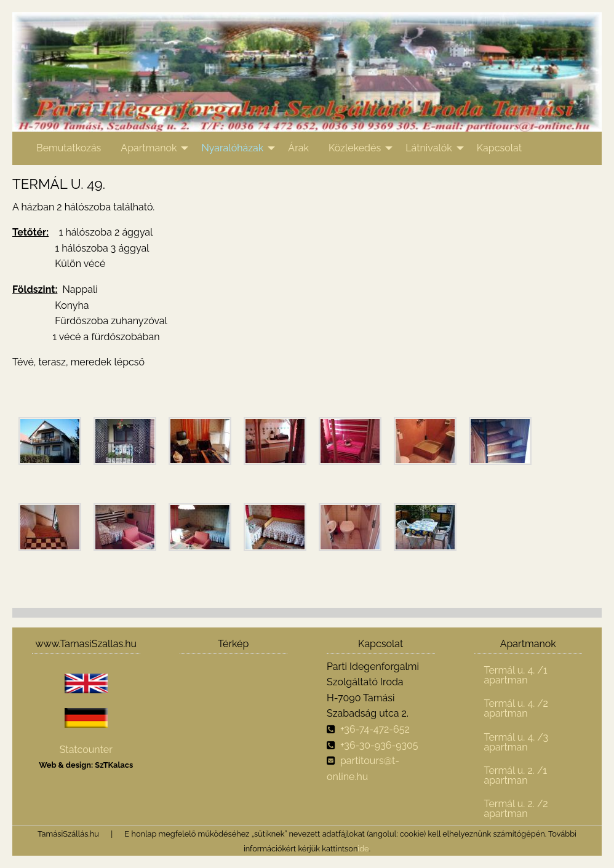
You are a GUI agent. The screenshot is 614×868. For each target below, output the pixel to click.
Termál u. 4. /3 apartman (516, 742)
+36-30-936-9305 (379, 745)
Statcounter (86, 750)
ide (363, 849)
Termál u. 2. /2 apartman (516, 809)
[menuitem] (69, 148)
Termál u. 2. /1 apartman (516, 775)
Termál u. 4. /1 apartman (516, 675)
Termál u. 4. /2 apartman (516, 708)
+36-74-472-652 (375, 729)
